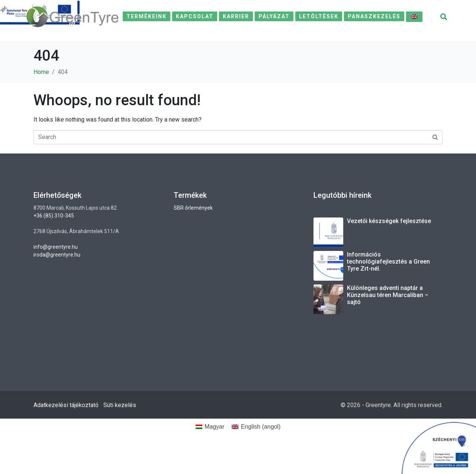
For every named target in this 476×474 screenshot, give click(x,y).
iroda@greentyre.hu (57, 255)
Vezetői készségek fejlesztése (389, 221)
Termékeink (147, 16)
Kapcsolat (195, 16)
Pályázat (274, 16)
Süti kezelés (120, 405)
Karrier (236, 16)
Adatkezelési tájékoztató (66, 405)
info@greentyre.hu (56, 247)
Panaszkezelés (374, 16)
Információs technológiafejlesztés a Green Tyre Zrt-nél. (388, 262)
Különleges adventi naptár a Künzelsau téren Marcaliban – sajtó (388, 295)
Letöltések (319, 16)
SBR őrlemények (193, 208)
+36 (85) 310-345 (54, 216)
